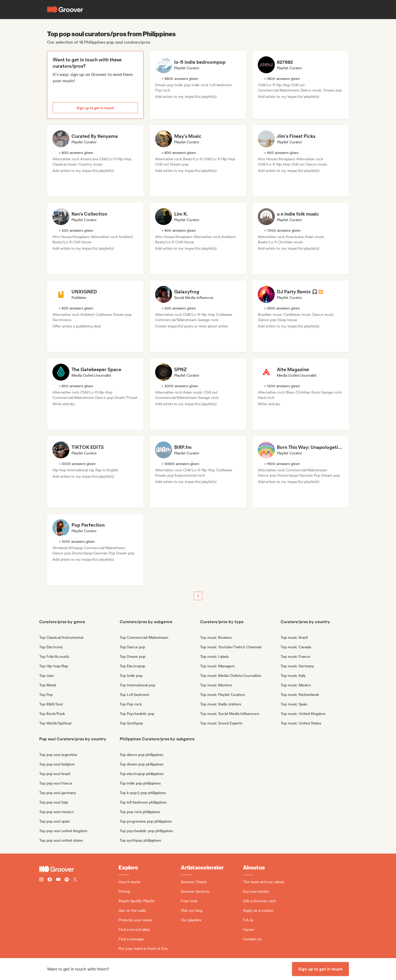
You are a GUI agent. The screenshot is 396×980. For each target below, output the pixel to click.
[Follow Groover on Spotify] (67, 880)
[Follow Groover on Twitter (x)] (75, 880)
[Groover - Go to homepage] (79, 869)
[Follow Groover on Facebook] (50, 880)
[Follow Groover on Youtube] (58, 880)
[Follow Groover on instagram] (41, 880)
